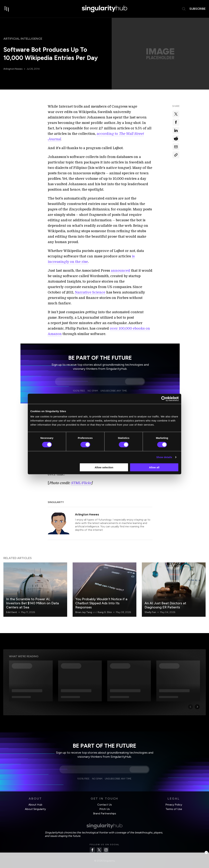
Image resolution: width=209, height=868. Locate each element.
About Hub (35, 805)
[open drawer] (7, 9)
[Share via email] (176, 147)
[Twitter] (99, 850)
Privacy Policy (174, 805)
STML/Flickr (81, 483)
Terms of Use (174, 809)
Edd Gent (12, 612)
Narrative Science (90, 292)
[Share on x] (176, 114)
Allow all (154, 467)
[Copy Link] (176, 155)
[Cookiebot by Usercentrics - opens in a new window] (164, 399)
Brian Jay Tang (84, 612)
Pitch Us (105, 809)
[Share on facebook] (176, 122)
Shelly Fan (150, 612)
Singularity (56, 502)
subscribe (197, 9)
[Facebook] (92, 850)
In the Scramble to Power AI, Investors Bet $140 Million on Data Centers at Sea (32, 603)
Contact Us (105, 805)
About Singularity (35, 809)
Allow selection (104, 467)
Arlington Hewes (13, 69)
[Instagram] (106, 850)
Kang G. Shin (105, 612)
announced (120, 271)
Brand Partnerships (105, 813)
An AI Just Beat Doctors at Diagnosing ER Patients (165, 605)
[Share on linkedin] (176, 130)
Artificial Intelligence (23, 39)
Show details (164, 457)
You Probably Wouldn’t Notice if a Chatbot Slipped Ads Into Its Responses (101, 603)
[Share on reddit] (176, 139)
